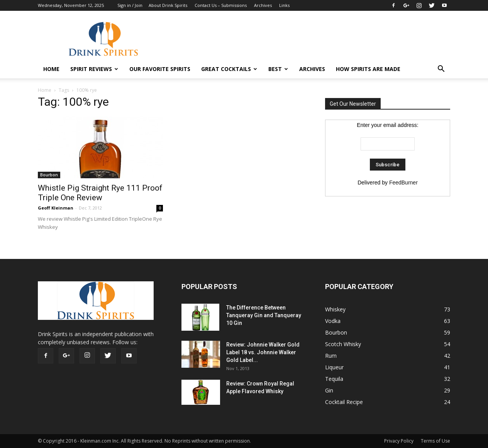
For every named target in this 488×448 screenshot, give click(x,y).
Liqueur (334, 367)
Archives (263, 5)
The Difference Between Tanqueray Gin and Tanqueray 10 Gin (264, 315)
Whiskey (335, 309)
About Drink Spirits (168, 5)
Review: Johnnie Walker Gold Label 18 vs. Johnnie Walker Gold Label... (263, 352)
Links (284, 5)
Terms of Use (435, 441)
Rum (331, 356)
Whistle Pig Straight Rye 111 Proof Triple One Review (100, 193)
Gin (329, 390)
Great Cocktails (229, 69)
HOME (51, 69)
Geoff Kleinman (56, 208)
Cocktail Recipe (344, 402)
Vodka (333, 321)
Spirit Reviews (94, 69)
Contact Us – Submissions (221, 5)
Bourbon (49, 175)
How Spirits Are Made (368, 69)
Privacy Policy (399, 441)
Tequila (334, 379)
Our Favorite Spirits (160, 69)
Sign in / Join (130, 5)
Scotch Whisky (343, 344)
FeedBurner (403, 183)
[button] (441, 69)
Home (45, 90)
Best (278, 69)
